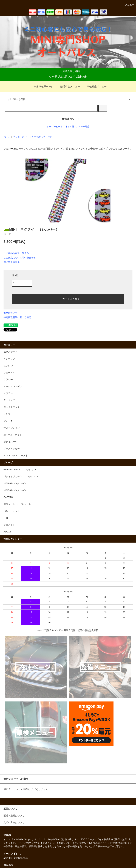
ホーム (7, 137)
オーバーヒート (55, 127)
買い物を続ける (12, 262)
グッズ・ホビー (21, 137)
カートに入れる (68, 298)
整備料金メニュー (68, 86)
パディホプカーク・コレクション (21, 477)
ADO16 (7, 532)
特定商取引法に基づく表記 (17, 317)
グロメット (9, 525)
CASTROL (9, 497)
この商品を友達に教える (16, 253)
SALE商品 (84, 127)
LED (6, 518)
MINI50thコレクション (15, 490)
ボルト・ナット (12, 511)
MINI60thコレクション (15, 483)
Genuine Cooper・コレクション (20, 470)
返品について (10, 313)
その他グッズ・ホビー (43, 137)
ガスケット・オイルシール (17, 504)
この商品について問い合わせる (20, 258)
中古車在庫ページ (41, 86)
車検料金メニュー (95, 86)
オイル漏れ (71, 127)
